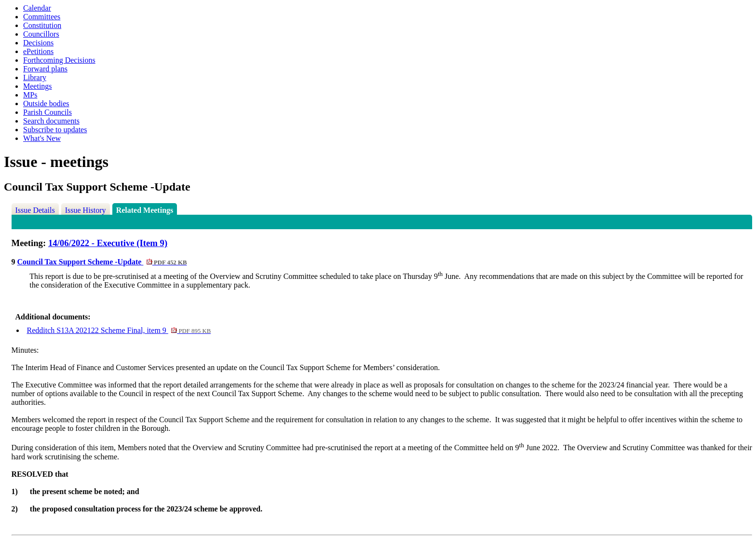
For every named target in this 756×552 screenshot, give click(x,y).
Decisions (38, 43)
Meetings (38, 86)
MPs (30, 95)
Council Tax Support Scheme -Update (102, 262)
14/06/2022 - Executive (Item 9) (108, 243)
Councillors (41, 34)
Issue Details (35, 210)
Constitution (42, 25)
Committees (42, 17)
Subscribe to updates (55, 130)
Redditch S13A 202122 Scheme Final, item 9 (119, 330)
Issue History (86, 210)
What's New (42, 138)
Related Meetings (145, 210)
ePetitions (38, 51)
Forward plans (45, 69)
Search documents (51, 121)
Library (35, 77)
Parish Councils (47, 112)
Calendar (37, 8)
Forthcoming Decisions (59, 60)
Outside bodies (46, 103)
